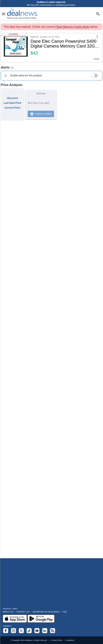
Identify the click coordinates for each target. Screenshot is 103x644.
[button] (51, 48)
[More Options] (97, 36)
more (96, 59)
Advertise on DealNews (46, 612)
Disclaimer (70, 640)
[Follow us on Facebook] (6, 631)
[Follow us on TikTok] (29, 631)
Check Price (41, 114)
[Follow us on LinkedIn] (45, 631)
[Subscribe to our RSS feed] (53, 631)
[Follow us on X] (21, 631)
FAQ (65, 612)
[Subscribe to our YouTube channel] (37, 631)
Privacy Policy (57, 640)
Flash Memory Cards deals (72, 27)
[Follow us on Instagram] (13, 631)
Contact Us (23, 612)
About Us (8, 612)
